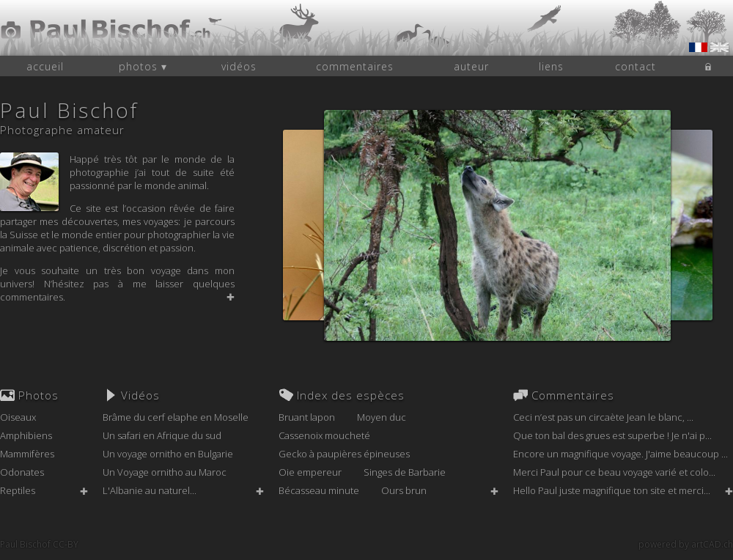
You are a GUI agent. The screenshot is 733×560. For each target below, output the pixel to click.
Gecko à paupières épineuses (344, 454)
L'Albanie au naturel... (150, 490)
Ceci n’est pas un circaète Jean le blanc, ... (603, 417)
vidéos (239, 66)
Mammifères (27, 454)
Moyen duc (382, 417)
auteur (471, 66)
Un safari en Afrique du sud (162, 435)
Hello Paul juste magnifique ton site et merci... (612, 490)
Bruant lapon (307, 417)
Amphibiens (26, 435)
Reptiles (18, 490)
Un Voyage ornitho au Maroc (165, 472)
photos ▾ (143, 66)
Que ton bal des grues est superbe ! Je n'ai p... (612, 435)
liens (551, 66)
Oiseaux (18, 417)
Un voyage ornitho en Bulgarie (168, 454)
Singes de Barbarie (405, 472)
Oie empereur (310, 472)
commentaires (355, 66)
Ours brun (404, 490)
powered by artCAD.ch (686, 544)
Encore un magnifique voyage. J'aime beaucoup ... (620, 454)
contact (636, 66)
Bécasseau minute (319, 490)
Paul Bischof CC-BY (39, 544)
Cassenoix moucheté (324, 435)
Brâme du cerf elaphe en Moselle (176, 417)
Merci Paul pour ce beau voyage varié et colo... (614, 472)
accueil (45, 66)
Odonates (22, 472)
